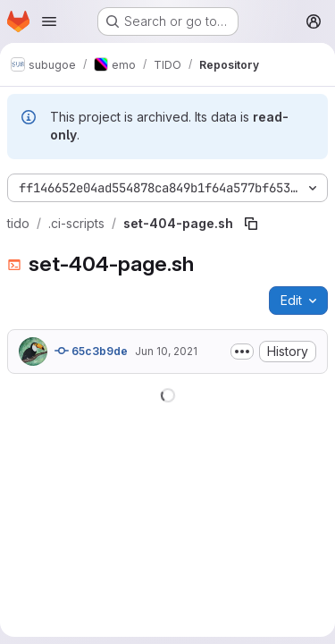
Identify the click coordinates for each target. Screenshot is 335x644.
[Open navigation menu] (49, 21)
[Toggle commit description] (242, 352)
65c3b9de (91, 351)
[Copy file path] (251, 224)
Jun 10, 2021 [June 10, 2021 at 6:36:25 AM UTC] (166, 351)
